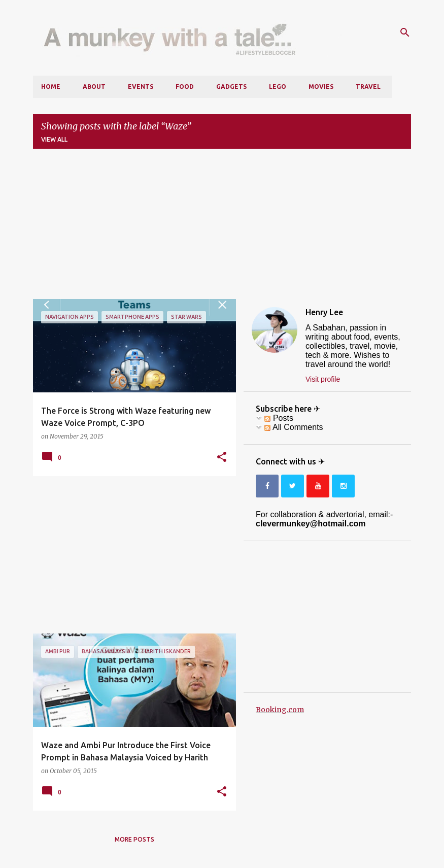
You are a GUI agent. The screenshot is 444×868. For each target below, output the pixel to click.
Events (141, 87)
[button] (222, 457)
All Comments (294, 427)
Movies (321, 87)
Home (51, 87)
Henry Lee (324, 312)
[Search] (405, 32)
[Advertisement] (222, 228)
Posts (279, 418)
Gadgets (231, 87)
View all (54, 139)
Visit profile (323, 379)
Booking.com (280, 710)
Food (185, 87)
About (94, 87)
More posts (134, 839)
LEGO (278, 87)
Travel (368, 87)
